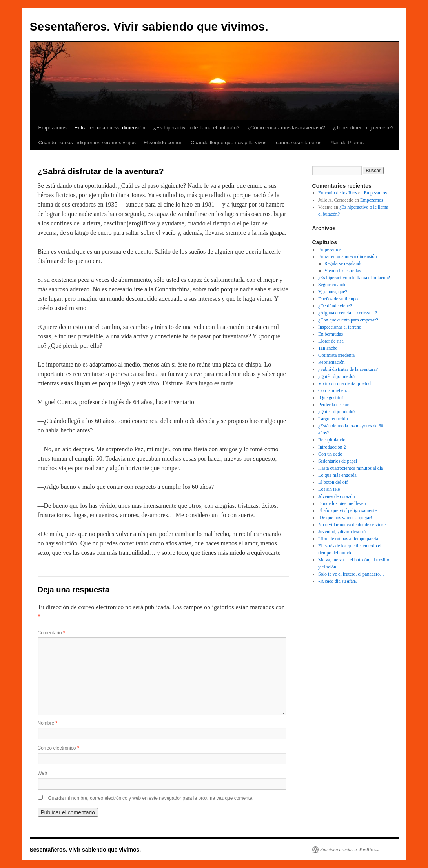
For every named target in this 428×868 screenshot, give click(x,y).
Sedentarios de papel (338, 461)
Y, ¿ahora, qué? (333, 292)
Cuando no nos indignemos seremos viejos (87, 143)
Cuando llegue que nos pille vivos (229, 143)
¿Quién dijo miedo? (337, 376)
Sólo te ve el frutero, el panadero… (351, 574)
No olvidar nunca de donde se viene (352, 525)
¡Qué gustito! (331, 398)
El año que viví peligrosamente (347, 510)
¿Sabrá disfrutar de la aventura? (348, 369)
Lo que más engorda (337, 475)
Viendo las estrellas (343, 271)
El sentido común (163, 143)
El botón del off (333, 482)
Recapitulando (332, 440)
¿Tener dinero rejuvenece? (363, 128)
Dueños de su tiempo (338, 299)
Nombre (48, 723)
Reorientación (331, 362)
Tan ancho (328, 348)
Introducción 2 (332, 447)
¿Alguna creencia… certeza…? (348, 313)
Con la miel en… (334, 390)
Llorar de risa (331, 341)
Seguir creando (332, 285)
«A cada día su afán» (338, 581)
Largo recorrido (333, 419)
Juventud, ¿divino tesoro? (342, 532)
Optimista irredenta (336, 355)
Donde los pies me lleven (342, 503)
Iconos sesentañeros (298, 143)
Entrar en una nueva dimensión (110, 128)
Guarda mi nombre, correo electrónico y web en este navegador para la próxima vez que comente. (151, 798)
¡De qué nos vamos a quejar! (345, 518)
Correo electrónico (58, 748)
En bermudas (331, 334)
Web (42, 773)
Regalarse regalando (344, 263)
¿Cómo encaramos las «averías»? (286, 128)
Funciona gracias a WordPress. (350, 850)
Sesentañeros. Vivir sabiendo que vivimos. (149, 26)
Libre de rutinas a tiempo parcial (349, 539)
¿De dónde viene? (335, 306)
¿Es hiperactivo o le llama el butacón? (196, 128)
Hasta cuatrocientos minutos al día (351, 468)
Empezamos (53, 128)
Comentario (51, 633)
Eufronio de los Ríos (338, 193)
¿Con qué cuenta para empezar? (348, 320)
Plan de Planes (346, 143)
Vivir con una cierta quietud (344, 383)
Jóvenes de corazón (336, 496)
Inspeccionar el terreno (340, 327)
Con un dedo (330, 454)
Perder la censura (334, 405)
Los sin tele (329, 489)
